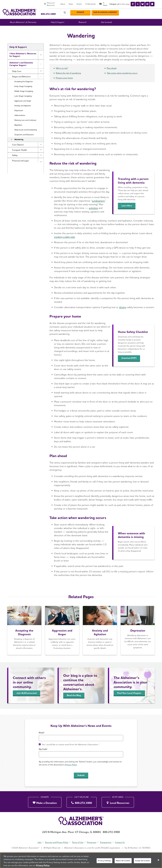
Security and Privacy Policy (56, 842)
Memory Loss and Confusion (25, 126)
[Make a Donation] (45, 802)
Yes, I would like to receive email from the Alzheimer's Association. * (71, 744)
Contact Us (121, 842)
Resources (14, 175)
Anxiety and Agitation (23, 112)
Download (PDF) (131, 364)
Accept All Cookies (143, 861)
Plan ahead (112, 74)
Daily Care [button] (17, 77)
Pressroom (92, 842)
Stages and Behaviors (93, 29)
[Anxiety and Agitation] (100, 636)
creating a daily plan (64, 243)
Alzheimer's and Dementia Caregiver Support (21, 70)
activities (93, 214)
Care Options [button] (18, 151)
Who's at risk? (62, 74)
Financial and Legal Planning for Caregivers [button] (22, 168)
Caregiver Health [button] (20, 156)
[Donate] (121, 10)
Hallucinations (20, 121)
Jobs (38, 842)
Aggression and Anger (23, 107)
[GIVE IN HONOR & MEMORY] (146, 10)
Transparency (106, 842)
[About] (101, 3)
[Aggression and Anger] (62, 636)
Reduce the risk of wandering (68, 79)
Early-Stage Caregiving (23, 92)
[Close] (158, 860)
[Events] (118, 3)
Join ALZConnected (26, 699)
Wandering (19, 145)
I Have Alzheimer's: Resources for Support (23, 61)
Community (15, 188)
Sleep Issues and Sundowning (26, 136)
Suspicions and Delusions (24, 141)
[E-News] (143, 3)
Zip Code (43, 749)
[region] (81, 860)
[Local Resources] (118, 802)
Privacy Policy (71, 765)
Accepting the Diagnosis (24, 87)
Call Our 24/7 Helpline (52, 9)
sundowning (98, 207)
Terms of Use (77, 842)
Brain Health (15, 182)
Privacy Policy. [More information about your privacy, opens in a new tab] (43, 865)
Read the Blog (74, 701)
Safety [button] (15, 161)
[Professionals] (129, 3)
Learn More (128, 212)
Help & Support (62, 29)
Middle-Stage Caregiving (24, 97)
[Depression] (138, 636)
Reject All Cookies (123, 861)
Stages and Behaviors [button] (21, 82)
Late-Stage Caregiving (23, 102)
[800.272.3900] (82, 802)
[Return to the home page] (20, 10)
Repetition (18, 131)
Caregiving (76, 29)
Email (41, 733)
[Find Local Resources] (87, 3)
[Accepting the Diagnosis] (24, 636)
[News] (109, 3)
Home (50, 29)
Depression (19, 116)
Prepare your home (64, 84)
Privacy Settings (104, 861)
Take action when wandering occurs (122, 79)
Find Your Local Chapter (129, 699)
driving (123, 313)
